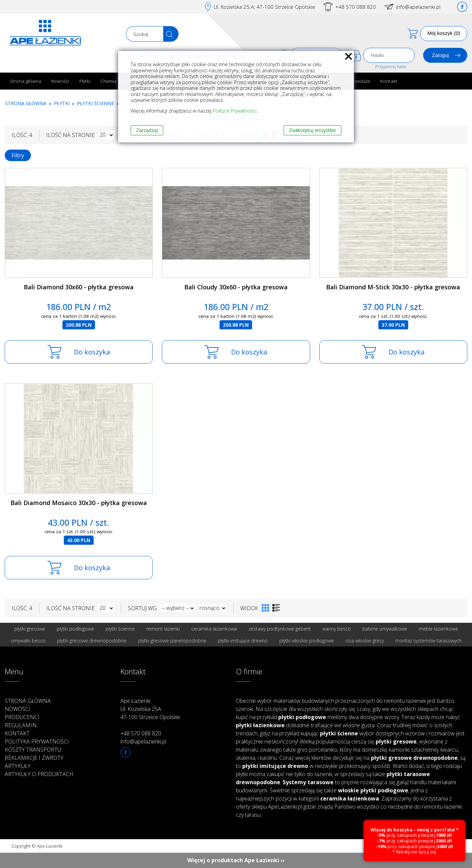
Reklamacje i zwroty (34, 758)
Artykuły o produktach (39, 774)
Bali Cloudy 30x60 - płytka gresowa (236, 287)
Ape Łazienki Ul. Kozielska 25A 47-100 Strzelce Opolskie (150, 709)
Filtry (18, 155)
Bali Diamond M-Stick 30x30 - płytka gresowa (393, 287)
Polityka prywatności (37, 741)
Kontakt (389, 81)
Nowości (60, 81)
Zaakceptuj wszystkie (313, 130)
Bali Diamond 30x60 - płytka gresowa (79, 287)
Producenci (22, 717)
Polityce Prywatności (235, 111)
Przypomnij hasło (391, 67)
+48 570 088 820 (356, 7)
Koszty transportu (33, 750)
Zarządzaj (147, 130)
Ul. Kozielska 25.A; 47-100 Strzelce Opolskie (265, 7)
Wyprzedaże (357, 81)
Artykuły (18, 766)
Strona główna (25, 81)
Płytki (85, 81)
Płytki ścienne (96, 103)
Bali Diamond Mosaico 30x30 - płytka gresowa (79, 503)
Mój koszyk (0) (444, 33)
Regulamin (21, 725)
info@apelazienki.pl (418, 7)
